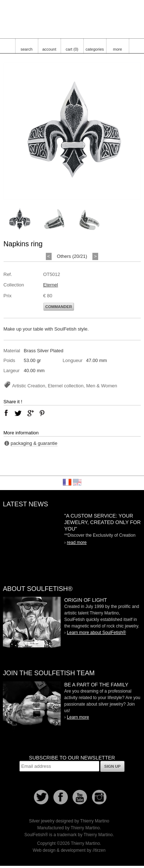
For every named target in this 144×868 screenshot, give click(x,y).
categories (95, 49)
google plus (30, 413)
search (27, 49)
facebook (6, 413)
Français (67, 482)
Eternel (51, 285)
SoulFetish (32, 622)
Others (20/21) (72, 256)
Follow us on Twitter (41, 797)
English (77, 482)
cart (72, 49)
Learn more (78, 717)
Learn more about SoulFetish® (96, 633)
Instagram (99, 797)
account (49, 49)
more (117, 49)
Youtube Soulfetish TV (80, 797)
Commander (59, 307)
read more (77, 542)
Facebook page (61, 797)
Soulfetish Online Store (72, 18)
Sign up (112, 766)
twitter (18, 413)
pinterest (42, 413)
